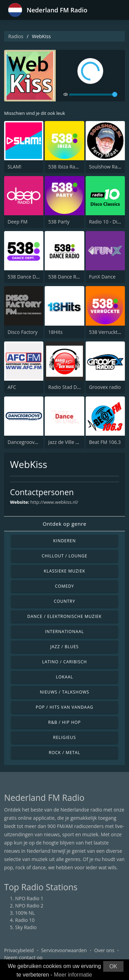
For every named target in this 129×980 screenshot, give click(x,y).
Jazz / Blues (64, 647)
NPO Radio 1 (29, 898)
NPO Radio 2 (29, 906)
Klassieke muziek (64, 571)
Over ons (104, 950)
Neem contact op (23, 957)
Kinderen (65, 541)
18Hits (55, 332)
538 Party (59, 222)
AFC (12, 387)
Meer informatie (73, 975)
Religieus (64, 737)
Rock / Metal (65, 753)
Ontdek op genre (64, 524)
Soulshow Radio (107, 167)
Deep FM (18, 222)
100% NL (25, 913)
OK (113, 966)
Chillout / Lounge (64, 556)
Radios (16, 36)
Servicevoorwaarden (64, 950)
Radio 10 (25, 920)
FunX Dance (102, 277)
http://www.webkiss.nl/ (54, 502)
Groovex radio (105, 387)
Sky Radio (26, 927)
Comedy (65, 586)
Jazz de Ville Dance (69, 442)
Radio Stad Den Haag (72, 387)
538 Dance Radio (67, 277)
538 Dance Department (34, 277)
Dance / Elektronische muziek (64, 616)
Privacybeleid (19, 950)
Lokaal (64, 677)
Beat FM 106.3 (105, 442)
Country (64, 601)
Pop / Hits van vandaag (64, 707)
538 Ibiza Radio (65, 167)
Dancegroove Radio (29, 442)
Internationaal (64, 631)
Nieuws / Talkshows (65, 692)
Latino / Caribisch (64, 662)
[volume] (93, 95)
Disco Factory (23, 332)
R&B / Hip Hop (64, 722)
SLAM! (14, 167)
